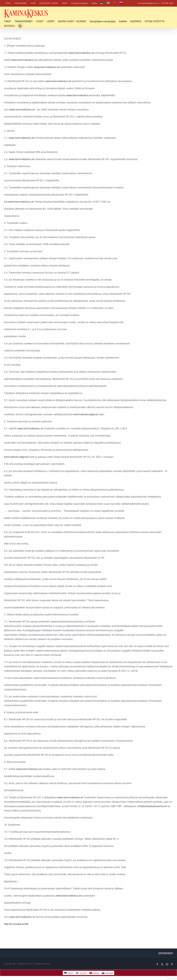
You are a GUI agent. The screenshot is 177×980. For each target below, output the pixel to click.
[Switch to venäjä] (121, 3)
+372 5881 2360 (167, 3)
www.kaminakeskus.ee (81, 53)
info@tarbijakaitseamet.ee (152, 806)
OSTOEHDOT (166, 953)
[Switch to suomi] (81, 973)
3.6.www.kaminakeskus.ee (19, 202)
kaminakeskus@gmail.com (88, 414)
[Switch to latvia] (114, 3)
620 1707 (116, 806)
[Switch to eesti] (102, 3)
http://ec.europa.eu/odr (16, 924)
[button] (20, 26)
